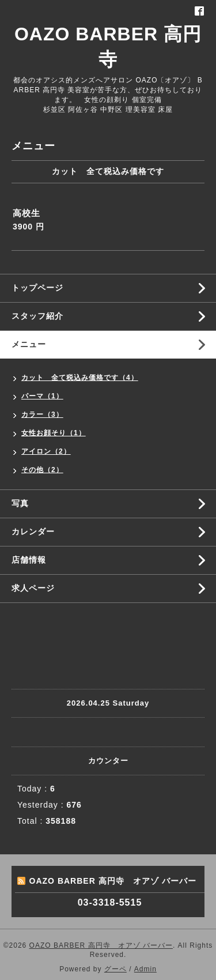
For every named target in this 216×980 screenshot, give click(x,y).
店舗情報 (29, 560)
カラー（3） (42, 414)
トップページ (37, 288)
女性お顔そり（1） (54, 433)
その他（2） (42, 470)
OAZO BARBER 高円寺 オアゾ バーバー (101, 945)
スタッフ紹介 (37, 316)
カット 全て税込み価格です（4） (80, 378)
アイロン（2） (46, 451)
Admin (145, 969)
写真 (20, 503)
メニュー (29, 344)
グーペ (115, 969)
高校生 (26, 213)
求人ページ (33, 588)
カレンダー (33, 532)
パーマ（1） (42, 396)
